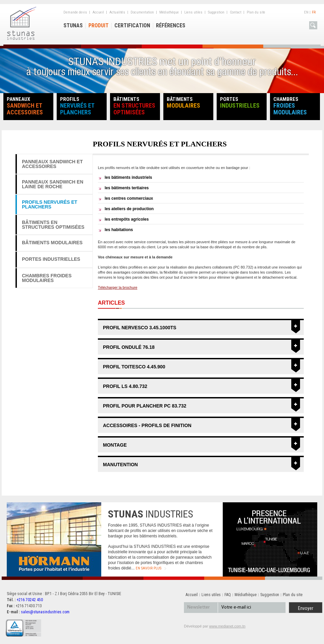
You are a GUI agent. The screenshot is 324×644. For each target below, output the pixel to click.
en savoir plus (148, 568)
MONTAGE (115, 445)
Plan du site (256, 12)
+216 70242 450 (30, 600)
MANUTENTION (120, 465)
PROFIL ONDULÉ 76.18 (129, 347)
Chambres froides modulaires (47, 278)
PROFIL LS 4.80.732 (125, 386)
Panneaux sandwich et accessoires (52, 164)
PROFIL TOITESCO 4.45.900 (134, 367)
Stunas (73, 25)
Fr (314, 12)
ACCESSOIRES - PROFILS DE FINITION (147, 425)
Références (171, 25)
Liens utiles (193, 12)
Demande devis (75, 12)
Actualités (117, 12)
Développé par (215, 626)
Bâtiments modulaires (52, 243)
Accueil (98, 12)
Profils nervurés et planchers (50, 204)
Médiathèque (169, 12)
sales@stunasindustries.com (45, 612)
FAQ (228, 595)
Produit (99, 25)
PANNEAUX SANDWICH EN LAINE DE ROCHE (53, 184)
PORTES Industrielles (51, 259)
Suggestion (216, 12)
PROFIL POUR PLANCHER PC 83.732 (145, 406)
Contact (236, 12)
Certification (132, 25)
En (306, 12)
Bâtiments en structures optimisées (53, 225)
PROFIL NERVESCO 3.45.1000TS (140, 328)
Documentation (142, 12)
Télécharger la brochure (118, 287)
